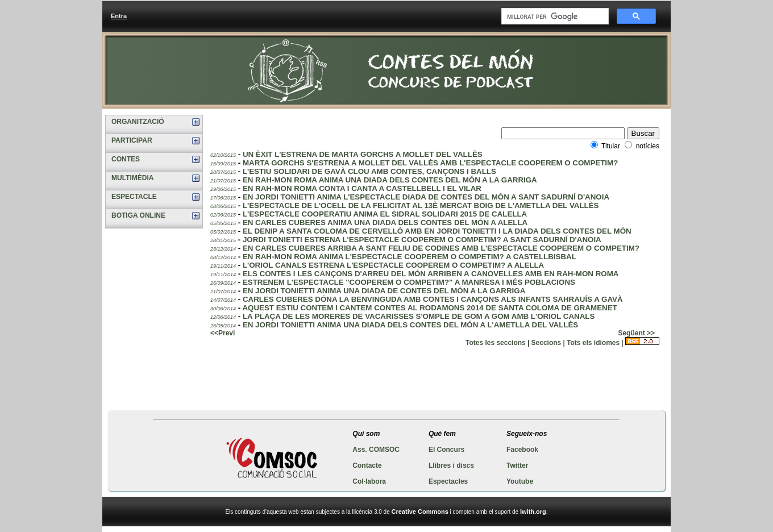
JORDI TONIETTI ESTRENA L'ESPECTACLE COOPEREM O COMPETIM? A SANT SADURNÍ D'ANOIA (422, 240)
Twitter (517, 465)
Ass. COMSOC (376, 450)
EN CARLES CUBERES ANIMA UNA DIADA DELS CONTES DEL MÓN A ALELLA (385, 223)
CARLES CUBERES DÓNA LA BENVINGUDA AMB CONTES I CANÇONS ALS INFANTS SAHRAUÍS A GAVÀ (433, 299)
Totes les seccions (496, 343)
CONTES (126, 159)
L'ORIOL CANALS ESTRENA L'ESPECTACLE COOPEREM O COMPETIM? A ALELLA (393, 265)
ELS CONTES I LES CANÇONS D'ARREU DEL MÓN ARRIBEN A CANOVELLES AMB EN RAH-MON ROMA (431, 274)
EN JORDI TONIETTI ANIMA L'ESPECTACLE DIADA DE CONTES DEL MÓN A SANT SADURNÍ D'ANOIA (426, 197)
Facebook (522, 450)
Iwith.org (533, 512)
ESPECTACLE (134, 197)
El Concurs (446, 450)
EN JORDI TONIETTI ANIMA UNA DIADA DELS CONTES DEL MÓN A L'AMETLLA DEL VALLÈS (410, 325)
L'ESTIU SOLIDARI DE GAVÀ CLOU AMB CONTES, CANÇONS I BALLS (369, 171)
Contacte (367, 465)
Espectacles (448, 481)
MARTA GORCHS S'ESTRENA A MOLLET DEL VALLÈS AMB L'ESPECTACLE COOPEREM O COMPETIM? (430, 163)
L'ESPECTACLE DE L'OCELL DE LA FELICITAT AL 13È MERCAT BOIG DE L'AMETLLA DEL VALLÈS (421, 205)
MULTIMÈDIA (132, 178)
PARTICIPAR (132, 140)
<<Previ (223, 333)
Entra (119, 16)
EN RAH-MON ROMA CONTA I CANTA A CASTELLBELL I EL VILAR (362, 188)
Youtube (520, 481)
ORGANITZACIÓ (138, 122)
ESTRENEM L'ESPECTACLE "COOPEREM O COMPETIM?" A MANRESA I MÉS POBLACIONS (409, 282)
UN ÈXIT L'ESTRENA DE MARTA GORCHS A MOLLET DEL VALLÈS (363, 154)
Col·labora (369, 481)
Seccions (546, 343)
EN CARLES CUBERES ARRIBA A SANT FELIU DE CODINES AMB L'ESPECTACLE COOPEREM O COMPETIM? (441, 248)
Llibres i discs (451, 465)
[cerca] (554, 16)
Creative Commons (420, 512)
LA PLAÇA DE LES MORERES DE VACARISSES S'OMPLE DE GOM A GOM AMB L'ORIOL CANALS (419, 316)
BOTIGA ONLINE (138, 215)
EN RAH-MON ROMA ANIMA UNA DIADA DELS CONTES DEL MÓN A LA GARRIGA (390, 180)
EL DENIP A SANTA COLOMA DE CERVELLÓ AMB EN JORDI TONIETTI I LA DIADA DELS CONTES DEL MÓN (437, 231)
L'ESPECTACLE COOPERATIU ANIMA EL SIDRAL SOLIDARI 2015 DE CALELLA (385, 214)
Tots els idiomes (593, 343)
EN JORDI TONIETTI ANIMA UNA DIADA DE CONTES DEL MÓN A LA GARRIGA (384, 291)
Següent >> (636, 333)
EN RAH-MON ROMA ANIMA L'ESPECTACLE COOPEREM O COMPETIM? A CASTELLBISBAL (410, 257)
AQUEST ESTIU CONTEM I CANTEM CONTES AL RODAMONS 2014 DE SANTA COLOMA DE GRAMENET (429, 308)
